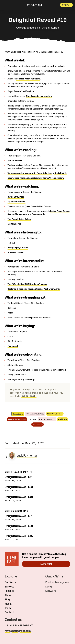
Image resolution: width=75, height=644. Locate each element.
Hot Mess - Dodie (15, 252)
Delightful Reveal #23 (19, 487)
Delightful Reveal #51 (19, 477)
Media (8, 604)
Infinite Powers (15, 160)
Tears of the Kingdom (24, 91)
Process (9, 591)
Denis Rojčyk (61, 173)
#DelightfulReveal (35, 414)
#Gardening (37, 424)
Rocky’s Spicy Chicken (18, 248)
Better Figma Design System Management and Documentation (39, 213)
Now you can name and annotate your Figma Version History (36, 178)
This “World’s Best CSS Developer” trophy (27, 284)
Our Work (10, 582)
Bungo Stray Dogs (16, 197)
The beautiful (14, 165)
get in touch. (29, 396)
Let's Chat (46, 564)
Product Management (58, 582)
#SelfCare (62, 419)
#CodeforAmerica (55, 414)
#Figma (33, 419)
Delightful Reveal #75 (19, 536)
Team (8, 608)
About (8, 595)
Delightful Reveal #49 (19, 497)
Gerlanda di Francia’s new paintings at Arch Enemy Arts (34, 289)
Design (49, 586)
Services (9, 586)
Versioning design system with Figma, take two (30, 173)
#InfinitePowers (47, 419)
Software (51, 591)
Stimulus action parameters (39, 96)
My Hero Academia (17, 201)
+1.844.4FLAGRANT (22, 625)
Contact (66, 5)
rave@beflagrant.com (18, 631)
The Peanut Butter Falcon (19, 219)
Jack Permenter (27, 455)
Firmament (13, 346)
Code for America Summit (28, 79)
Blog (7, 599)
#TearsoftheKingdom (17, 419)
